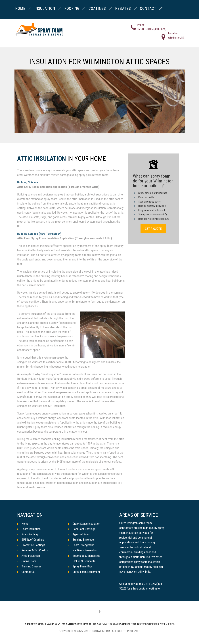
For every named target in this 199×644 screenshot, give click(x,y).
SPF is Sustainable (82, 561)
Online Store (27, 561)
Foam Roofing (27, 534)
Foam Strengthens (81, 545)
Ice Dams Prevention (83, 550)
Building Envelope (81, 540)
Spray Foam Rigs (80, 566)
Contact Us (26, 572)
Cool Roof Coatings (82, 529)
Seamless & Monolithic (84, 556)
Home (23, 524)
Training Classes (29, 566)
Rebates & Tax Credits (33, 550)
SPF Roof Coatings (31, 540)
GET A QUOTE (153, 229)
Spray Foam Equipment (84, 572)
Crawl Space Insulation (84, 524)
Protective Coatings (31, 545)
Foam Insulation (29, 529)
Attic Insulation (42, 159)
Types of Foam (79, 534)
